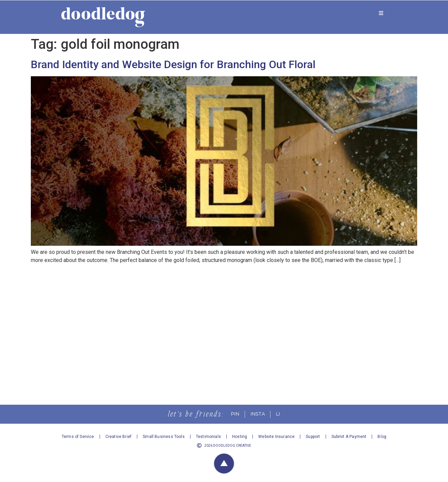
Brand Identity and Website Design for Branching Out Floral (173, 64)
